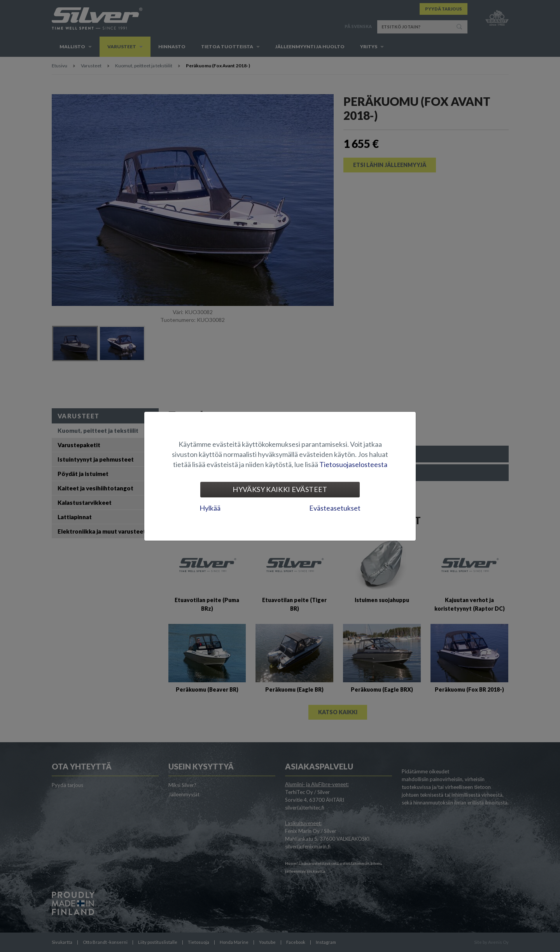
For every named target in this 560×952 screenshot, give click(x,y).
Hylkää (210, 508)
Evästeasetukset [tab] (335, 508)
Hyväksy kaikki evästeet (280, 489)
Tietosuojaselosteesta (353, 464)
